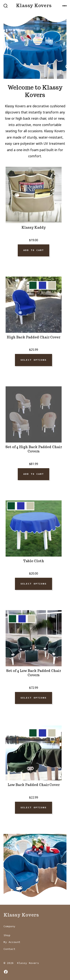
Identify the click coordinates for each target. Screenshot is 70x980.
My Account (12, 942)
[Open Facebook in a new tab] (6, 972)
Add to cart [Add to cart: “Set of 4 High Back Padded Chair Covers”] (34, 474)
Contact (9, 949)
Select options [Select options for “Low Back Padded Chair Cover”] (34, 808)
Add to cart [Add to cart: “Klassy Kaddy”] (34, 250)
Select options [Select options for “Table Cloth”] (34, 584)
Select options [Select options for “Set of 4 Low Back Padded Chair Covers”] (34, 698)
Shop (7, 935)
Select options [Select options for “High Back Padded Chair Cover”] (34, 360)
